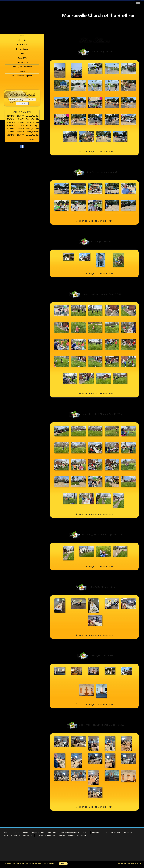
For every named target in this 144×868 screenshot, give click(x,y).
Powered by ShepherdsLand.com (129, 863)
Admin (63, 864)
